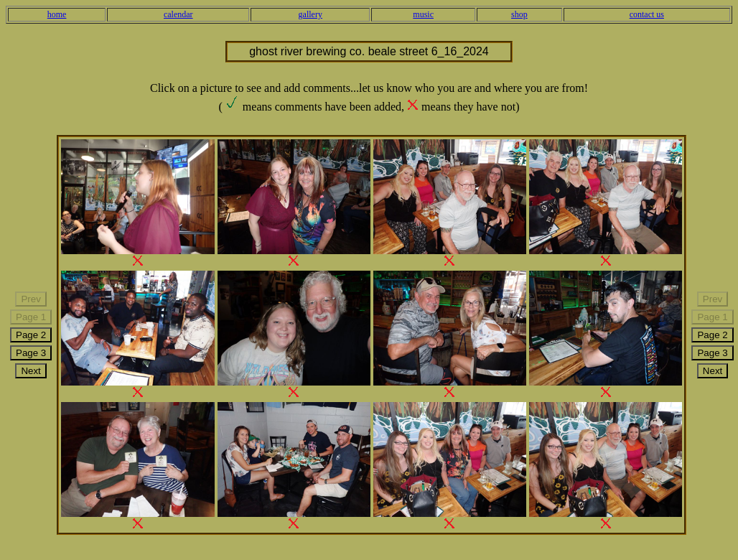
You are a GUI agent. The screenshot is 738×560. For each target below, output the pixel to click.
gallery (310, 14)
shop (519, 14)
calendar (178, 14)
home (57, 14)
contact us (647, 14)
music (423, 14)
